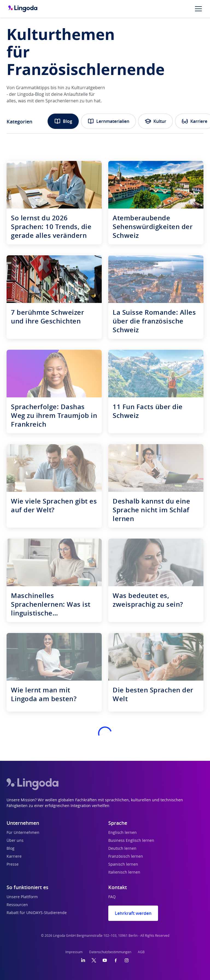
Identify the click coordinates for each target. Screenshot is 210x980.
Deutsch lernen (122, 849)
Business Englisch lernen (131, 841)
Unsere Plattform (22, 897)
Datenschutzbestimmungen (110, 952)
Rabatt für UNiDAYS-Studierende (37, 913)
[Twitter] (94, 960)
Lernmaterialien (108, 121)
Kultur (155, 121)
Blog (63, 121)
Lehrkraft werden (133, 913)
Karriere (14, 857)
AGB (141, 952)
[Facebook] (116, 960)
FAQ (112, 897)
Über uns (15, 841)
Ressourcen (17, 905)
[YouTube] (105, 960)
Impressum (74, 952)
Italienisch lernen (124, 872)
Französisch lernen (126, 857)
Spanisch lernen (123, 865)
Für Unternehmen (23, 833)
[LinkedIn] (83, 960)
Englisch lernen (122, 833)
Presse (13, 865)
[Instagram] (127, 960)
